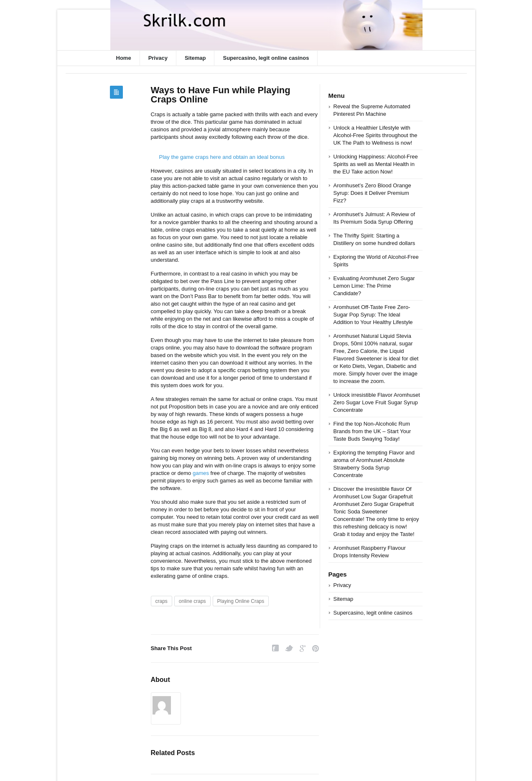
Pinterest (316, 648)
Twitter (289, 648)
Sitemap (195, 58)
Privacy (158, 58)
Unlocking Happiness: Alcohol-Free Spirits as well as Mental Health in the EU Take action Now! (376, 164)
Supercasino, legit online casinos (266, 58)
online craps (192, 601)
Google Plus (303, 648)
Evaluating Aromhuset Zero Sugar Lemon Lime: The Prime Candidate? (374, 286)
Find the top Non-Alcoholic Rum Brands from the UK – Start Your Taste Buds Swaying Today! (372, 431)
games (201, 473)
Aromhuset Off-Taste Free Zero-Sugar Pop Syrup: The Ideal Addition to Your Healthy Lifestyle (373, 315)
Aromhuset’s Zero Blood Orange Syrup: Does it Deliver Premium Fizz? (372, 193)
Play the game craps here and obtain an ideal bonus (222, 157)
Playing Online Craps (241, 601)
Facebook (275, 648)
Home (124, 58)
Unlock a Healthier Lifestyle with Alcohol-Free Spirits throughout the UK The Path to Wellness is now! (375, 135)
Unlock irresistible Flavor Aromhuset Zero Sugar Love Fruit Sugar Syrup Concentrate (377, 402)
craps (162, 601)
